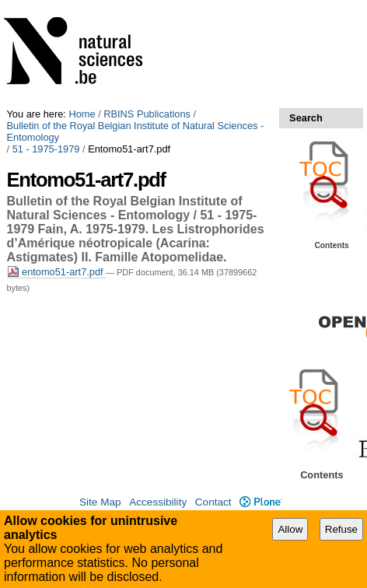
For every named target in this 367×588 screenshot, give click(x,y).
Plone (261, 502)
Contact (213, 502)
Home (82, 114)
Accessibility (158, 502)
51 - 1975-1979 (46, 149)
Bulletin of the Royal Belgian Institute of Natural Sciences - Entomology (136, 131)
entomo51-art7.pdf (57, 272)
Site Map (100, 502)
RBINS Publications (147, 114)
